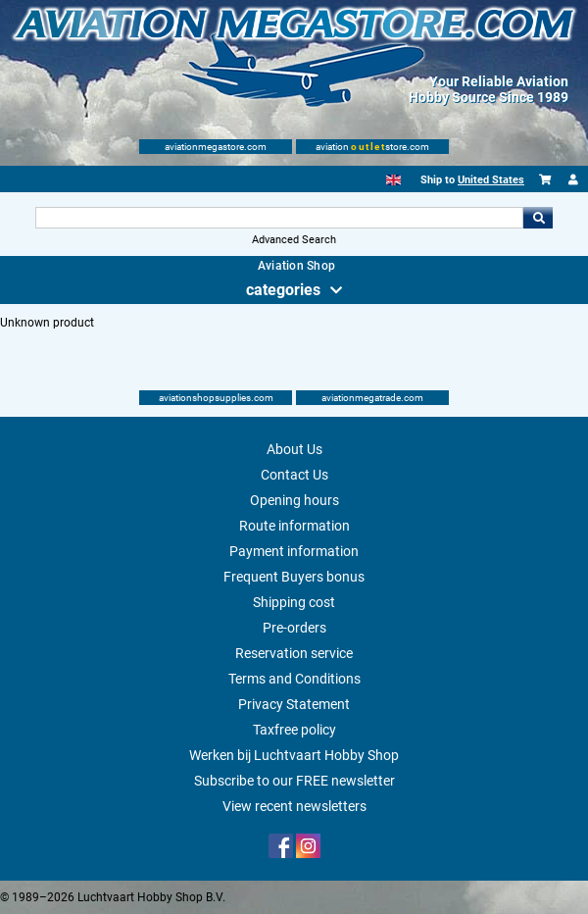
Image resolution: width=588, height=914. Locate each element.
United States (491, 180)
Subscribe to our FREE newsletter (294, 781)
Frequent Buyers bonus (294, 577)
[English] (393, 180)
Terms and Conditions (294, 679)
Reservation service (294, 653)
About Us (294, 449)
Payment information (294, 551)
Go (538, 218)
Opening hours (294, 500)
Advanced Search (294, 240)
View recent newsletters (294, 806)
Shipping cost (294, 602)
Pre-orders (294, 628)
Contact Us (294, 475)
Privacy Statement (294, 704)
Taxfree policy (294, 730)
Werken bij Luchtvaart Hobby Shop (294, 755)
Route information (294, 526)
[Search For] (279, 218)
